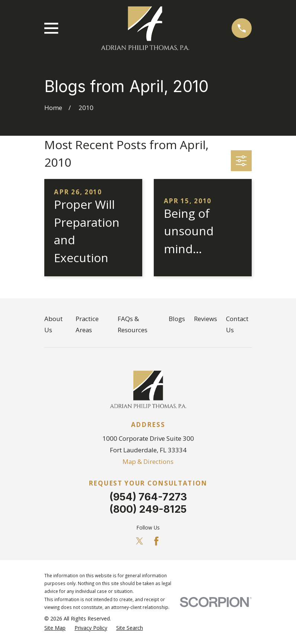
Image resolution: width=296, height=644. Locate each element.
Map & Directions (148, 461)
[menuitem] (55, 628)
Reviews (206, 319)
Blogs (177, 319)
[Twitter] (140, 541)
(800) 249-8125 (148, 509)
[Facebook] (156, 541)
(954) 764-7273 (148, 497)
